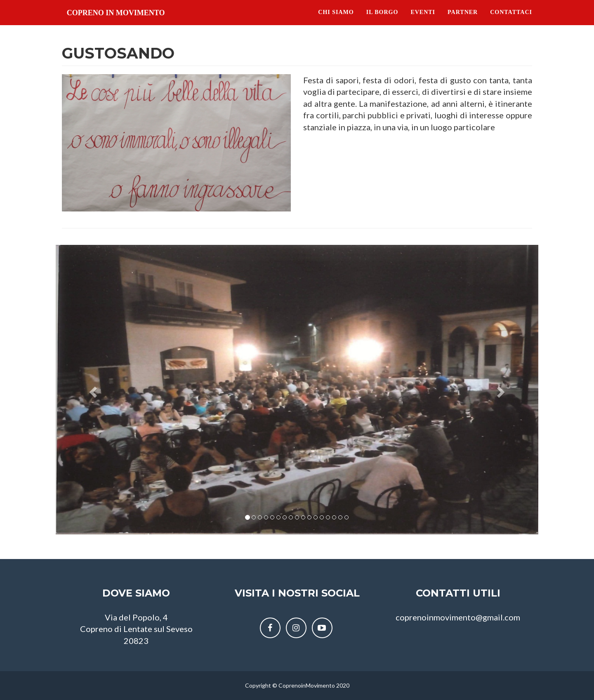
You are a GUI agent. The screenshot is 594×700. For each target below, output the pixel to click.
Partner (463, 20)
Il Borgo (382, 20)
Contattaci (511, 20)
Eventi (423, 20)
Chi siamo (336, 20)
